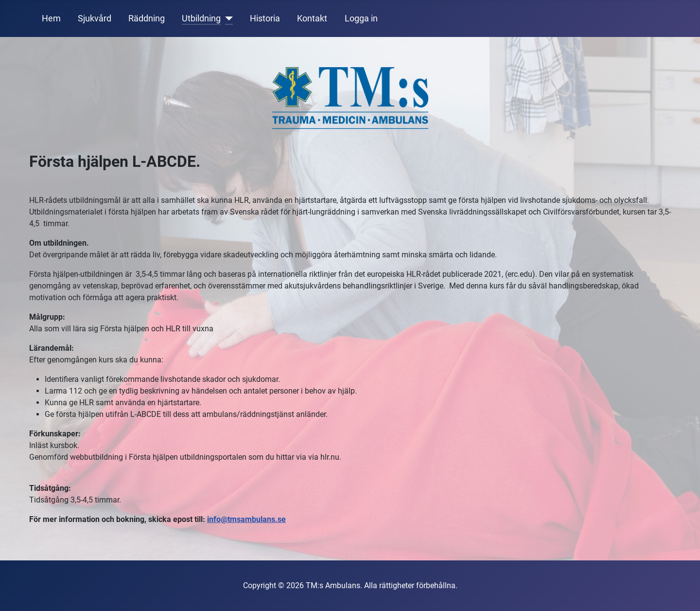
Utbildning (201, 18)
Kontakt (312, 18)
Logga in (361, 18)
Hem (51, 18)
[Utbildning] (227, 18)
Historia (265, 18)
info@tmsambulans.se (246, 519)
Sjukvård (95, 18)
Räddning (147, 18)
